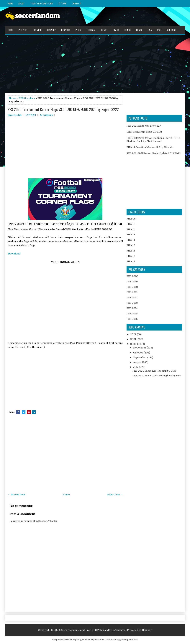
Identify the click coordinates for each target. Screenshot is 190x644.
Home (10, 3)
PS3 (159, 30)
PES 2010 (132, 287)
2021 (133, 339)
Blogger (147, 630)
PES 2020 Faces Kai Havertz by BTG (154, 371)
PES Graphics (27, 98)
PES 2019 (23, 30)
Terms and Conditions (42, 3)
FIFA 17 (131, 256)
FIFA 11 (131, 229)
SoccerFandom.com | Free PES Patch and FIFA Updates (93, 630)
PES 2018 (37, 30)
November (140, 348)
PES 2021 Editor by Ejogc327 (144, 126)
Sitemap (62, 3)
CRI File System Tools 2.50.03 (144, 132)
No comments (46, 115)
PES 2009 (132, 282)
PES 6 (78, 30)
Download (14, 254)
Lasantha (99, 640)
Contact (76, 3)
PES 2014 (132, 308)
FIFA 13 (131, 235)
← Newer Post (16, 495)
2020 (134, 344)
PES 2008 (132, 276)
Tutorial (91, 30)
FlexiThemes (68, 640)
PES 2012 (132, 297)
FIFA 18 (116, 30)
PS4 (150, 30)
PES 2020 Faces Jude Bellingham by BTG (157, 376)
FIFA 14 (139, 30)
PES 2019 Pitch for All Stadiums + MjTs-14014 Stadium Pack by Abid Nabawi (153, 140)
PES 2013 (66, 30)
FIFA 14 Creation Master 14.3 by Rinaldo (150, 147)
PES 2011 (132, 292)
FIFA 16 (128, 30)
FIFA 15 (131, 245)
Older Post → (115, 495)
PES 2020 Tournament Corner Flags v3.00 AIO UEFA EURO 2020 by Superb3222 (63, 109)
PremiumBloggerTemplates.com (122, 640)
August (138, 362)
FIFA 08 (131, 219)
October (138, 353)
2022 (134, 334)
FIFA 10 (131, 224)
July (136, 367)
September (140, 357)
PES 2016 (132, 319)
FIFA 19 (104, 30)
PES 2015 (132, 314)
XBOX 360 (171, 30)
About (22, 3)
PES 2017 (51, 30)
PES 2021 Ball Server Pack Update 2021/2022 (154, 153)
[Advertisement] (95, 63)
